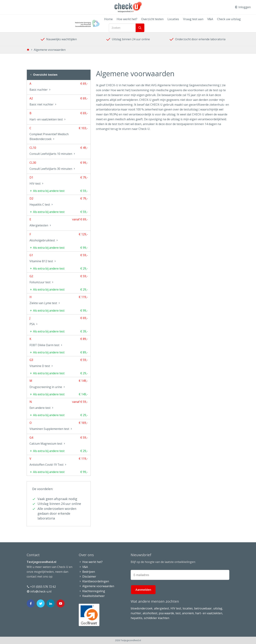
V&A (206, 19)
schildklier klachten (157, 618)
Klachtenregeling (92, 591)
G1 (59, 259)
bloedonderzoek (142, 608)
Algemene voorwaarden (96, 586)
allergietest (162, 608)
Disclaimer (87, 576)
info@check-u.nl (39, 591)
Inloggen (243, 7)
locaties (188, 608)
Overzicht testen (153, 19)
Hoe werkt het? (128, 19)
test (178, 613)
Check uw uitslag (224, 19)
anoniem (188, 613)
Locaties (172, 19)
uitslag (218, 608)
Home (111, 19)
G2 (59, 280)
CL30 (59, 166)
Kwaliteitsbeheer (92, 596)
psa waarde (166, 613)
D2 (59, 202)
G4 (59, 441)
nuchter (136, 613)
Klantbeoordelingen (94, 581)
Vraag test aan (191, 19)
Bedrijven (87, 572)
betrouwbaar (203, 608)
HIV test (176, 608)
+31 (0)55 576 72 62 (41, 587)
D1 (59, 181)
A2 (59, 102)
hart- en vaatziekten (209, 613)
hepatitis (137, 618)
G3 (59, 364)
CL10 (59, 151)
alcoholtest (150, 613)
